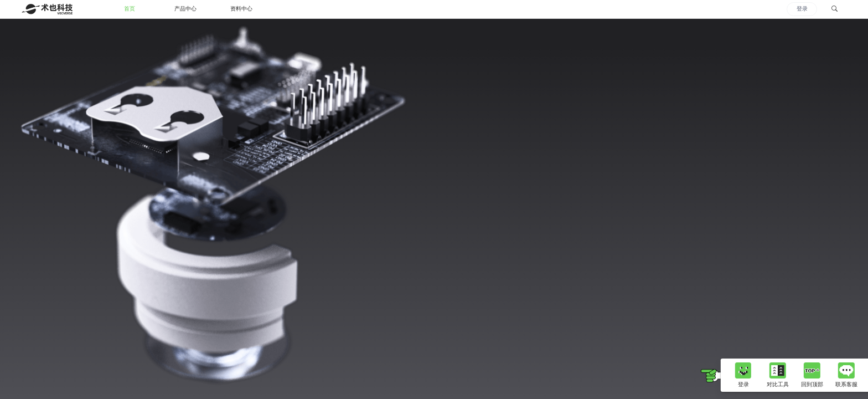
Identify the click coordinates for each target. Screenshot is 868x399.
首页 (130, 9)
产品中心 (185, 9)
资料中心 (241, 9)
